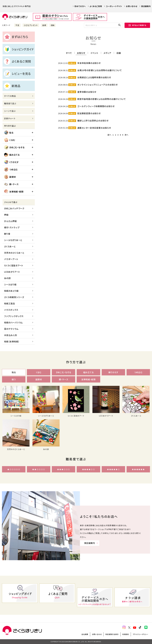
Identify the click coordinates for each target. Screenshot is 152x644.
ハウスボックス (11, 310)
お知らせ (81, 53)
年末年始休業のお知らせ (89, 63)
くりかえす (11, 162)
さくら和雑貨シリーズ (14, 297)
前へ (109, 135)
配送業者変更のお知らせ (89, 113)
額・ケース (11, 184)
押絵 (6, 215)
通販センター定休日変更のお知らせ (94, 128)
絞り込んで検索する (137, 25)
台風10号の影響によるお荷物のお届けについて (100, 70)
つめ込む (11, 169)
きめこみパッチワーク (14, 208)
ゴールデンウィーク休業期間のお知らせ (96, 106)
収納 (53, 25)
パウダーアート (11, 259)
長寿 (44, 25)
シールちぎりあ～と (13, 240)
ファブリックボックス (14, 316)
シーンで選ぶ (10, 111)
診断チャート (10, 118)
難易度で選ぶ (10, 103)
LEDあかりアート (12, 272)
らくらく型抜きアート (14, 265)
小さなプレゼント (31, 25)
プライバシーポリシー (140, 634)
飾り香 (7, 234)
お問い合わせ (132, 6)
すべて (69, 53)
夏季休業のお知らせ (87, 92)
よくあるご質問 (96, 6)
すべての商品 (10, 96)
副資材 (10, 177)
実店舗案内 (146, 6)
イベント (94, 53)
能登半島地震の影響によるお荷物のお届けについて (101, 99)
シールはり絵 (10, 284)
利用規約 (126, 634)
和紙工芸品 (10, 303)
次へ (126, 135)
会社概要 (85, 634)
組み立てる (12, 155)
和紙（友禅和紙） (12, 341)
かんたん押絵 (10, 221)
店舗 (119, 53)
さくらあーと (10, 246)
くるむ (10, 140)
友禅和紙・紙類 (14, 192)
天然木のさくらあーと (14, 253)
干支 (17, 25)
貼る (9, 133)
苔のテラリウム (11, 329)
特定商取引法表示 (112, 634)
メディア (107, 53)
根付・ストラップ (12, 227)
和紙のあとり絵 (11, 291)
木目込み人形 (11, 335)
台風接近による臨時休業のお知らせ (94, 77)
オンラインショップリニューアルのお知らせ (98, 85)
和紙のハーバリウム (13, 322)
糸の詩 (7, 278)
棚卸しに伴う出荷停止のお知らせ (93, 121)
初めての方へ (80, 6)
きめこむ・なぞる (14, 147)
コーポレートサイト (114, 6)
